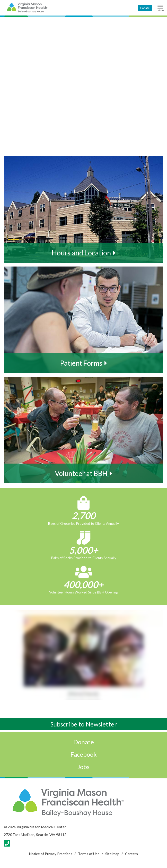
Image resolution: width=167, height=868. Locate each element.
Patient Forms (81, 363)
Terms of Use (89, 854)
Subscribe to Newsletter (84, 724)
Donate (145, 8)
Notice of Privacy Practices (51, 854)
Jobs (83, 767)
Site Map (112, 854)
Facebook (84, 754)
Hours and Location (81, 253)
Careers (131, 854)
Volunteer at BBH (81, 473)
